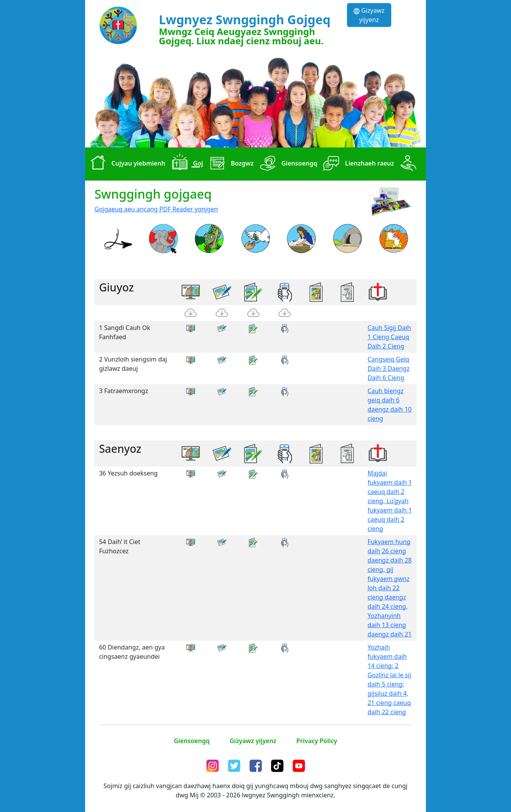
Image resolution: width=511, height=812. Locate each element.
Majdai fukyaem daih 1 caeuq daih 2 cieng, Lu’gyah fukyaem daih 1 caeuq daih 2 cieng (390, 501)
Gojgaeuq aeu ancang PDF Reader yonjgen (156, 209)
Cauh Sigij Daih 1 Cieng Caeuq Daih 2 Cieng (389, 337)
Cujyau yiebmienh (126, 164)
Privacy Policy (317, 741)
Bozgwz (230, 164)
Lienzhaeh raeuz (357, 164)
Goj (186, 164)
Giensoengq (287, 164)
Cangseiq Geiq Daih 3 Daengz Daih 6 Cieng (388, 368)
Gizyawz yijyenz (369, 15)
